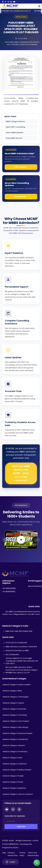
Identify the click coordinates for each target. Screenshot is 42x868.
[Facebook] (3, 2)
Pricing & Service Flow (13, 854)
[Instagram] (8, 2)
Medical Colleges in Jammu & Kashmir (18, 794)
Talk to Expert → (21, 167)
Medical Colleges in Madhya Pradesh (17, 770)
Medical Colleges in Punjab (13, 776)
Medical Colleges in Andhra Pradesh (17, 685)
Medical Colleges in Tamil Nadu (15, 715)
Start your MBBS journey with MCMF (21, 473)
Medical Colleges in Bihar (12, 691)
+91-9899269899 (9, 588)
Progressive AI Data (10, 848)
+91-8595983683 (9, 592)
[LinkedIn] (11, 2)
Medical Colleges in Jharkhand (15, 764)
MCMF (11, 841)
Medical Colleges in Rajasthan (14, 788)
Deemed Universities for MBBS (17, 651)
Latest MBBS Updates (15, 133)
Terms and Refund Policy (33, 854)
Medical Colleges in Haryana (14, 745)
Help (4, 853)
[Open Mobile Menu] (39, 6)
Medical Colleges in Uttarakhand (15, 739)
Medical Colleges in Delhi (12, 758)
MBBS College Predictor (15, 121)
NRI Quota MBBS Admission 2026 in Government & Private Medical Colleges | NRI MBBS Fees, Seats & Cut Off (22, 670)
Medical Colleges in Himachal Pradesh (18, 733)
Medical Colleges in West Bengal (15, 727)
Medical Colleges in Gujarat (13, 703)
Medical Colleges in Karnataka (15, 709)
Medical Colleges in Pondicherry (15, 752)
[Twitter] (5, 2)
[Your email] (23, 821)
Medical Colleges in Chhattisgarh (16, 697)
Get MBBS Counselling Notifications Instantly (23, 612)
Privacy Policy (23, 854)
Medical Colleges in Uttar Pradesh (16, 721)
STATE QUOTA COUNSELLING (16, 643)
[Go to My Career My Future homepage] (10, 6)
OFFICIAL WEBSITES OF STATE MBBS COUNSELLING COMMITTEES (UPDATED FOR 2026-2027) (22, 661)
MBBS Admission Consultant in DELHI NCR (21, 647)
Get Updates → (21, 197)
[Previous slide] (4, 540)
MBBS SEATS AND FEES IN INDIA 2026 (19, 631)
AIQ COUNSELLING (12, 655)
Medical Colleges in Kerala (13, 782)
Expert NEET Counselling (15, 127)
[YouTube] (14, 2)
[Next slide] (38, 540)
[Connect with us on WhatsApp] (37, 863)
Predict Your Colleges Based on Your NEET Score (21, 614)
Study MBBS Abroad (14, 138)
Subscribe (21, 827)
